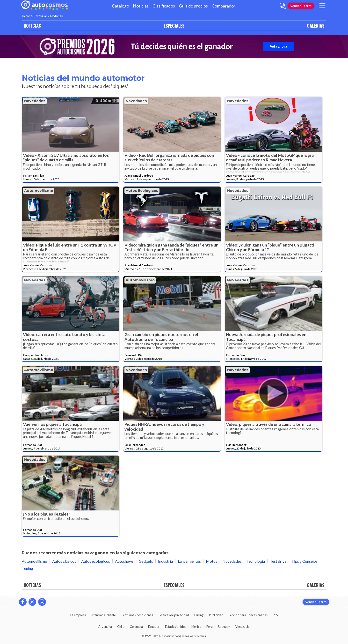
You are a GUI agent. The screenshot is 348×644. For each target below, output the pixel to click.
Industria (165, 561)
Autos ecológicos (142, 191)
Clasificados (164, 6)
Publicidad (216, 615)
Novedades (35, 101)
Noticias (141, 6)
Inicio (26, 16)
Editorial (40, 16)
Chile (121, 627)
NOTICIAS (32, 26)
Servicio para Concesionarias (248, 615)
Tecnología (256, 561)
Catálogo (120, 6)
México (196, 627)
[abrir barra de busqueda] (283, 6)
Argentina (105, 627)
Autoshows (124, 561)
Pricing (199, 615)
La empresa (78, 615)
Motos (212, 561)
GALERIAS (316, 26)
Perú (210, 627)
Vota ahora (279, 46)
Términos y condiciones (137, 615)
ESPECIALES (174, 26)
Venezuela (243, 627)
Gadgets (146, 561)
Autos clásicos (64, 561)
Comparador (224, 6)
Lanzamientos (189, 561)
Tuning (27, 568)
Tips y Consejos (304, 561)
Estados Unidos (176, 627)
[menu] (322, 6)
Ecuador (154, 627)
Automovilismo (39, 191)
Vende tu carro (301, 6)
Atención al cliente (104, 615)
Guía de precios (193, 6)
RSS (275, 615)
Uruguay (224, 627)
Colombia (136, 627)
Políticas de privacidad (174, 615)
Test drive (278, 561)
